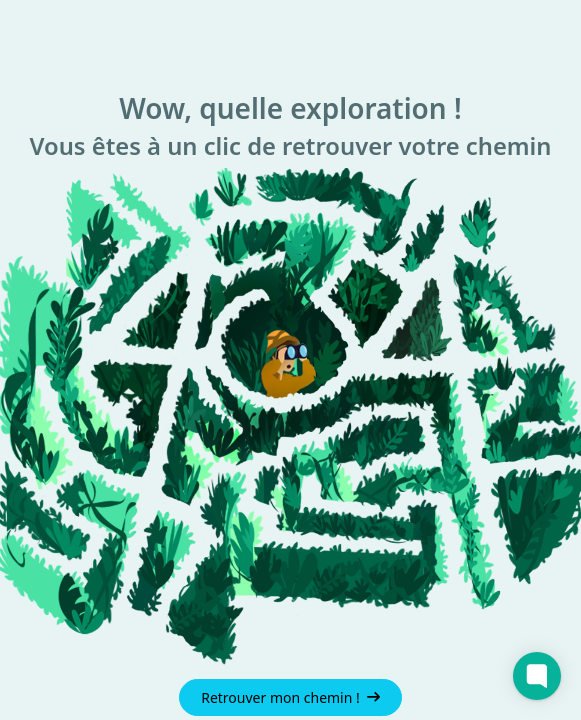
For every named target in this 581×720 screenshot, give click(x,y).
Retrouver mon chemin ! (290, 697)
